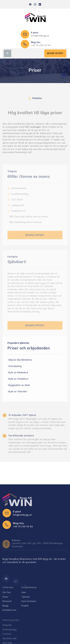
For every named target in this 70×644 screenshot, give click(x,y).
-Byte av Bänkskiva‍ (18, 377)
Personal (7, 608)
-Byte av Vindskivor (18, 383)
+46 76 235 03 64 (41, 45)
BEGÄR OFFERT (55, 53)
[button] (7, 53)
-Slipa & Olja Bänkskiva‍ (20, 364)
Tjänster (26, 603)
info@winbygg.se (40, 36)
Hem (24, 599)
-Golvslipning (15, 371)
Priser (5, 603)
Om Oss (7, 599)
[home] (35, 18)
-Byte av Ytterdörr (17, 396)
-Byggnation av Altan (19, 390)
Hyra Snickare (29, 608)
